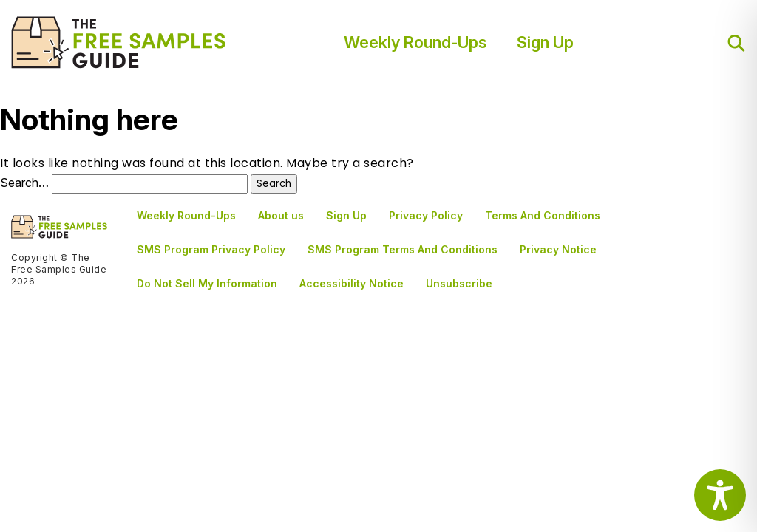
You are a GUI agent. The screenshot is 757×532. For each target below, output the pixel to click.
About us (281, 215)
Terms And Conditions (543, 215)
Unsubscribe (459, 283)
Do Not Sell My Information (207, 283)
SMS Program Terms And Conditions (403, 249)
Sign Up (545, 42)
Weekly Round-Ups (415, 42)
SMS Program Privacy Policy (211, 249)
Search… (24, 183)
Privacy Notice (558, 249)
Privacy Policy (426, 215)
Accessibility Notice (352, 283)
